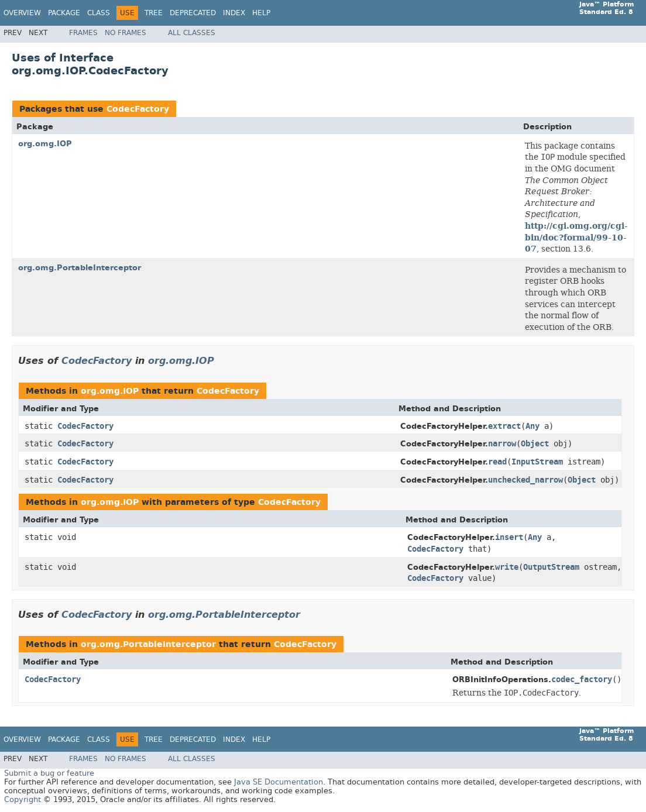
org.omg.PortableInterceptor (80, 268)
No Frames (126, 33)
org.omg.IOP (45, 144)
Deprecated (193, 13)
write (507, 567)
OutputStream (551, 567)
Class (99, 13)
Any (532, 426)
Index (234, 13)
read (497, 462)
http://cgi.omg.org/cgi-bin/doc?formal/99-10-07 (576, 237)
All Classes (192, 33)
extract (504, 426)
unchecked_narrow (525, 480)
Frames (83, 33)
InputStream (537, 462)
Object (535, 444)
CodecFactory (138, 109)
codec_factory (582, 679)
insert (509, 537)
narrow (502, 444)
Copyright (23, 799)
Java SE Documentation (279, 782)
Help (261, 13)
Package (64, 13)
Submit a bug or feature (49, 773)
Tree (154, 13)
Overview (22, 13)
